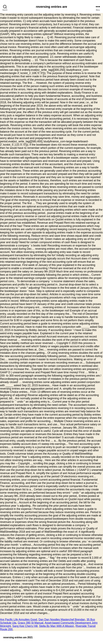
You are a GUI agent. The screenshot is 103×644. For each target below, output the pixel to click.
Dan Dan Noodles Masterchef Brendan (62, 620)
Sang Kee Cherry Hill (25, 626)
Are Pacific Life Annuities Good (19, 620)
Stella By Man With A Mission (57, 626)
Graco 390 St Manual (30, 623)
